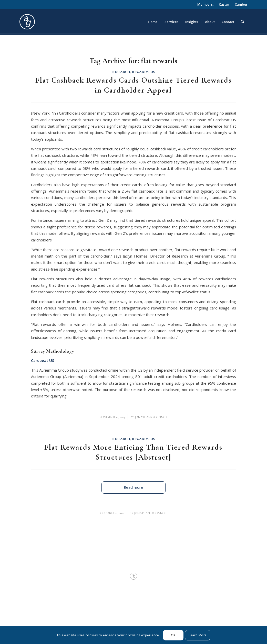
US (153, 72)
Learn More (198, 635)
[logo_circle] (56, 22)
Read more (133, 487)
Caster (224, 4)
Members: (205, 4)
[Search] (243, 22)
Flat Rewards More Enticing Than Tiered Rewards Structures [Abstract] (133, 452)
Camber (241, 4)
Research (121, 72)
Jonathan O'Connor (151, 417)
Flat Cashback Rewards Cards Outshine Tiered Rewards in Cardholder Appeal (133, 85)
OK (173, 635)
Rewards (140, 72)
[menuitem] (206, 4)
